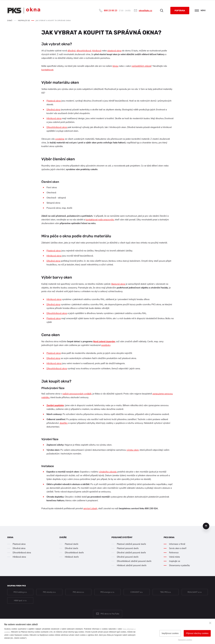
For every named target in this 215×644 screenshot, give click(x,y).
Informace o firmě (177, 544)
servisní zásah (90, 508)
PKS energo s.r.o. (107, 592)
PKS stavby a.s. (49, 592)
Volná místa (174, 557)
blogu (115, 66)
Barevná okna (118, 284)
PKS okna (169, 537)
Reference (174, 553)
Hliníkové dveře (72, 557)
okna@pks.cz (145, 10)
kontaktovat (47, 70)
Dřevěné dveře (72, 548)
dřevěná (72, 51)
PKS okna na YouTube (110, 614)
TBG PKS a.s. (166, 592)
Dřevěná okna (53, 110)
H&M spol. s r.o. (20, 600)
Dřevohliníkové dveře (74, 553)
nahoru (206, 526)
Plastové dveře (72, 544)
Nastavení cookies (185, 640)
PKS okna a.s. (78, 592)
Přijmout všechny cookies (197, 633)
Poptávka (180, 11)
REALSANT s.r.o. (195, 592)
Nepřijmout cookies (170, 633)
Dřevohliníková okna (57, 127)
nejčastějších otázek (141, 66)
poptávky (106, 345)
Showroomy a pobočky (179, 565)
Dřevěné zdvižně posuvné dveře (131, 553)
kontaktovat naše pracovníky (100, 220)
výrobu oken (133, 450)
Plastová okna (54, 101)
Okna (10, 537)
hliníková (97, 51)
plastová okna (114, 51)
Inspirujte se (175, 561)
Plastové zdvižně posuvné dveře (131, 544)
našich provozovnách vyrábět (77, 394)
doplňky (64, 423)
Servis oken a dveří (178, 548)
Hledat (162, 11)
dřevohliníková (84, 51)
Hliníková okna (54, 118)
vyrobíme (60, 139)
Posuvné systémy (122, 537)
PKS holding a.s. (20, 592)
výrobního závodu (108, 472)
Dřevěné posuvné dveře (128, 557)
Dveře (63, 537)
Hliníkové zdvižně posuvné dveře (132, 565)
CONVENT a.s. (137, 592)
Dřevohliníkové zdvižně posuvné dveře (134, 561)
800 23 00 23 (111, 10)
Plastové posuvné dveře (128, 548)
